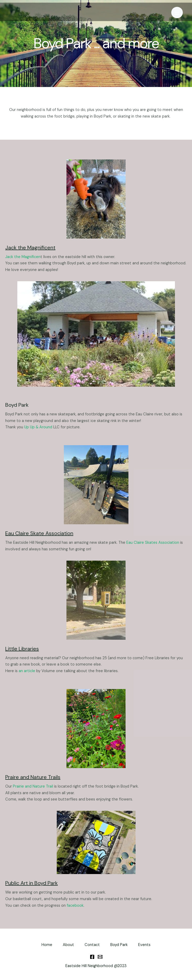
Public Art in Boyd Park (32, 883)
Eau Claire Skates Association (153, 543)
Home (47, 945)
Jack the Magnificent (30, 248)
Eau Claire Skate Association (39, 533)
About (68, 945)
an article (27, 671)
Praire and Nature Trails (33, 777)
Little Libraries (22, 649)
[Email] (100, 957)
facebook (75, 906)
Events (144, 945)
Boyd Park (119, 945)
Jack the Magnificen (23, 257)
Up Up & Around (38, 427)
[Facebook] (92, 957)
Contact (92, 945)
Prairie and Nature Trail (33, 786)
